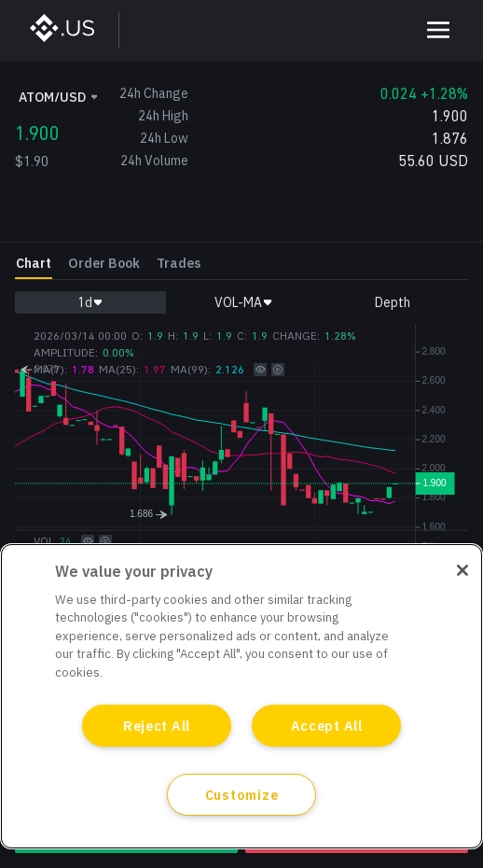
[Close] (462, 570)
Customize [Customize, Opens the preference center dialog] (241, 795)
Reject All (157, 726)
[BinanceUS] (71, 30)
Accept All (327, 726)
